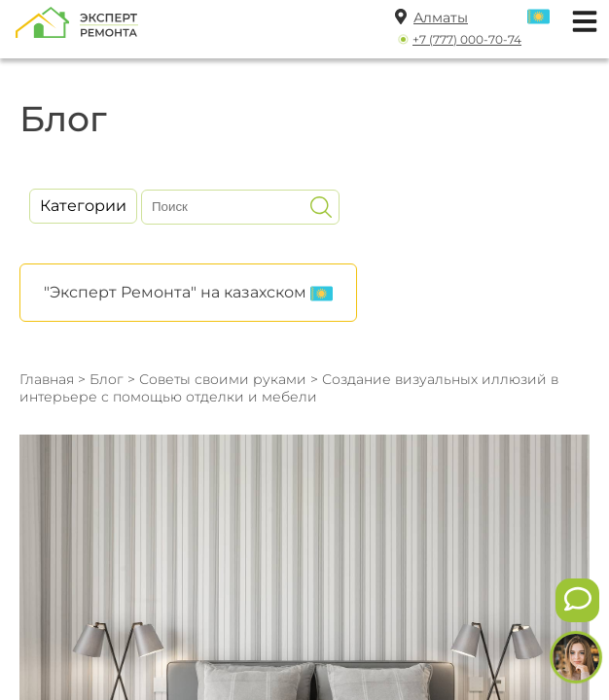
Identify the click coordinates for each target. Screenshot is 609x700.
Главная (47, 379)
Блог (107, 379)
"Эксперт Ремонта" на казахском (188, 294)
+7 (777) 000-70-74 (467, 39)
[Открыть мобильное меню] (580, 19)
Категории (83, 206)
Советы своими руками (223, 379)
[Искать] (321, 207)
